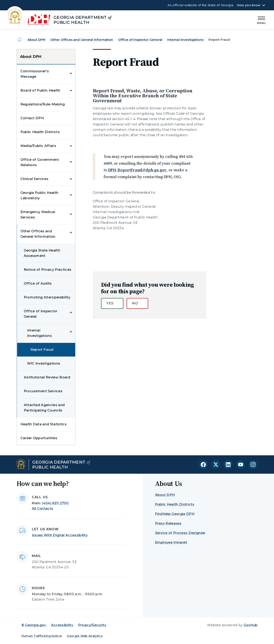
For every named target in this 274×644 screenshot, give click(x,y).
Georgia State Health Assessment (42, 253)
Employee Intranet (171, 542)
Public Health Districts (40, 132)
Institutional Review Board (47, 377)
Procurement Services (43, 391)
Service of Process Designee (180, 533)
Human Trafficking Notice (42, 636)
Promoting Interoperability (47, 297)
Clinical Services (34, 179)
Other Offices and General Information (82, 40)
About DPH (36, 40)
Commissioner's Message (35, 74)
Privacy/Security (92, 625)
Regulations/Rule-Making (43, 104)
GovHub (251, 625)
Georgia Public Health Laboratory (39, 195)
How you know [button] (249, 5)
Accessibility (62, 625)
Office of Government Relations (40, 162)
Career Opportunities (39, 438)
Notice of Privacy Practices (48, 270)
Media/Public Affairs (38, 146)
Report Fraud (42, 350)
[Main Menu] (261, 20)
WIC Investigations (44, 363)
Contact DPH (32, 118)
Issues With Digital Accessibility (60, 535)
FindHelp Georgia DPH (175, 514)
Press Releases (168, 523)
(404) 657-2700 (55, 503)
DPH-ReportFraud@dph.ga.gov (137, 170)
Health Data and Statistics (43, 424)
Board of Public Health (40, 90)
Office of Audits (38, 283)
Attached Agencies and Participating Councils (44, 408)
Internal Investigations (185, 40)
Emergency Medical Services (38, 215)
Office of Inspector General (140, 40)
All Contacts (43, 509)
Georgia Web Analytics (85, 636)
